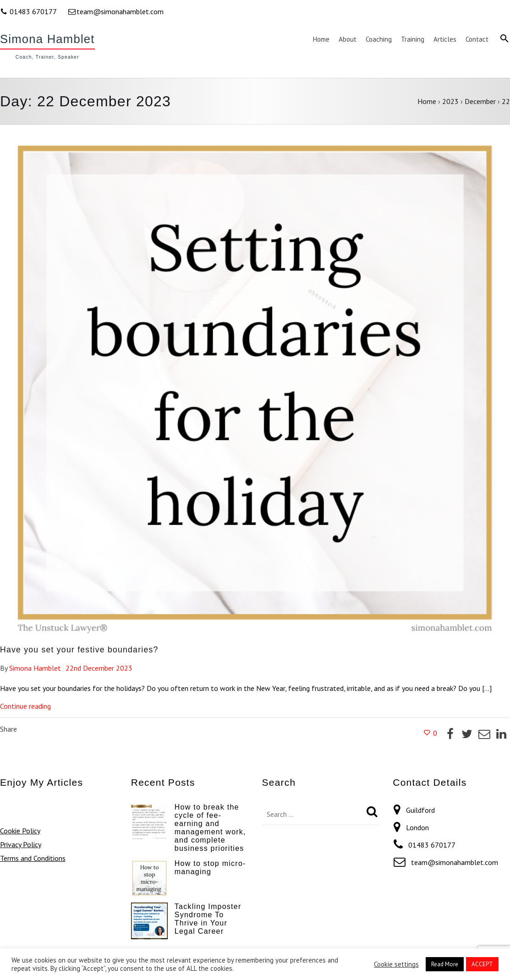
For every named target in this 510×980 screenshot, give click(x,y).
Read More (445, 964)
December (480, 101)
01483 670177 (29, 11)
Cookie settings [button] (396, 964)
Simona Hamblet (47, 39)
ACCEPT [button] (482, 964)
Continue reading (25, 706)
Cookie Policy (20, 831)
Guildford (420, 810)
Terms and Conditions (33, 858)
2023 (450, 101)
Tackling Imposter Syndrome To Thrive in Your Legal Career (208, 919)
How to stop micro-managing (210, 868)
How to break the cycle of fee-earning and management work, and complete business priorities (210, 828)
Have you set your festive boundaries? (79, 650)
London (417, 827)
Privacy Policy (21, 844)
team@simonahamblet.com (115, 11)
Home (427, 101)
